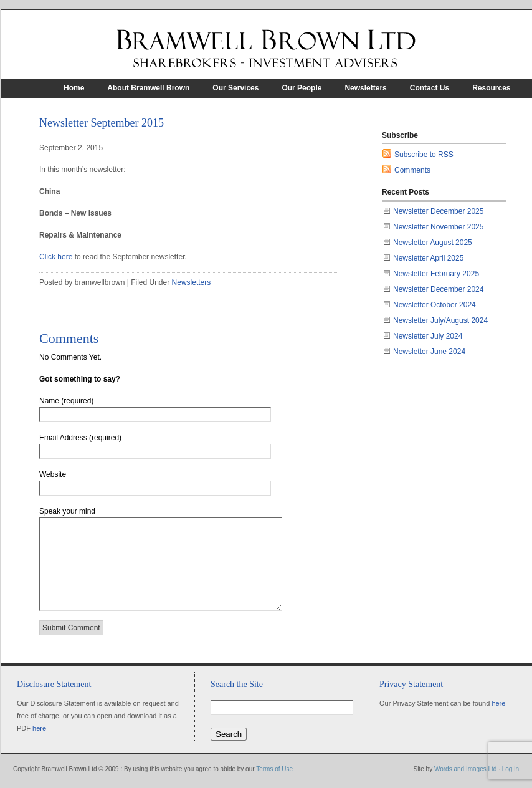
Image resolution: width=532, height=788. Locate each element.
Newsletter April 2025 (428, 258)
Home (74, 88)
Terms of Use (274, 769)
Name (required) (66, 401)
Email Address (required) (80, 438)
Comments (412, 170)
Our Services (235, 88)
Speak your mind (67, 511)
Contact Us (430, 88)
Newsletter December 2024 (438, 289)
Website (53, 474)
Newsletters (365, 88)
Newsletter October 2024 (435, 305)
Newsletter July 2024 (428, 336)
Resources (491, 88)
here (39, 728)
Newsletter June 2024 (429, 352)
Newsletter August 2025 (433, 243)
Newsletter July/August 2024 (440, 320)
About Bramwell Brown (148, 88)
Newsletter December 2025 (438, 211)
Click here (57, 257)
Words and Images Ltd (465, 769)
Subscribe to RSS (424, 155)
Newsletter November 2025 (438, 227)
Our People (302, 88)
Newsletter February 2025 (436, 274)
